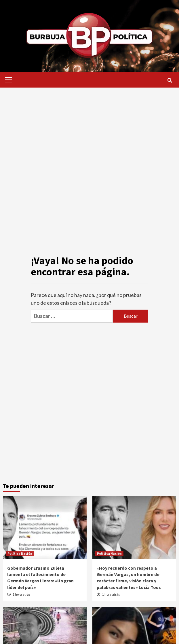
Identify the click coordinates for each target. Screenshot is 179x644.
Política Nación (20, 553)
